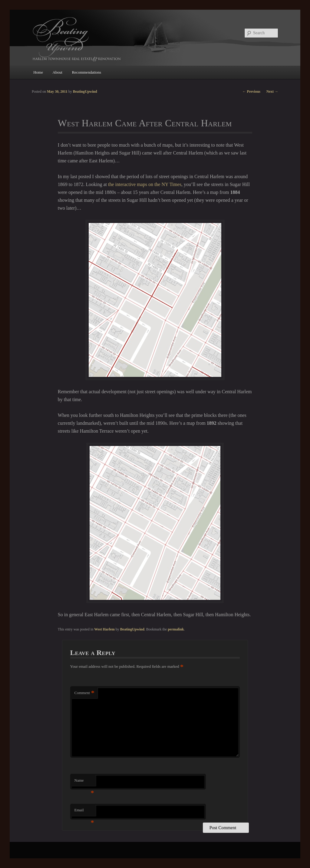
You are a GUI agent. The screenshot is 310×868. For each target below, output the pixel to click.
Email (84, 812)
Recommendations (86, 72)
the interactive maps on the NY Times (145, 184)
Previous (251, 91)
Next (272, 91)
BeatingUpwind (132, 629)
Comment (84, 693)
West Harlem (104, 629)
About (57, 72)
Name (84, 782)
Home (38, 72)
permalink (176, 629)
